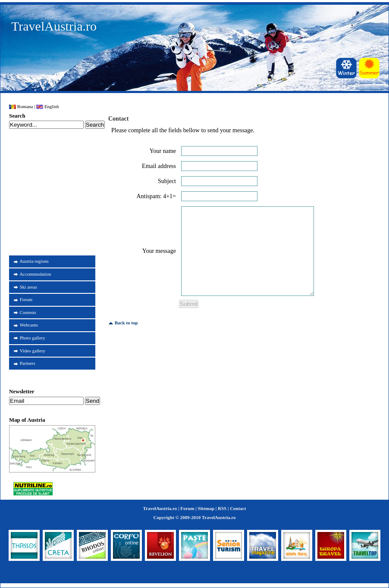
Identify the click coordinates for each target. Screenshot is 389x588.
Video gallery (33, 351)
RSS (222, 508)
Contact (238, 508)
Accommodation (35, 274)
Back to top (123, 323)
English (47, 106)
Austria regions (34, 261)
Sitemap (206, 508)
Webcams (29, 325)
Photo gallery (33, 338)
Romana (21, 106)
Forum (26, 299)
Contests (28, 312)
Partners (28, 363)
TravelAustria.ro (54, 26)
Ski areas (28, 287)
